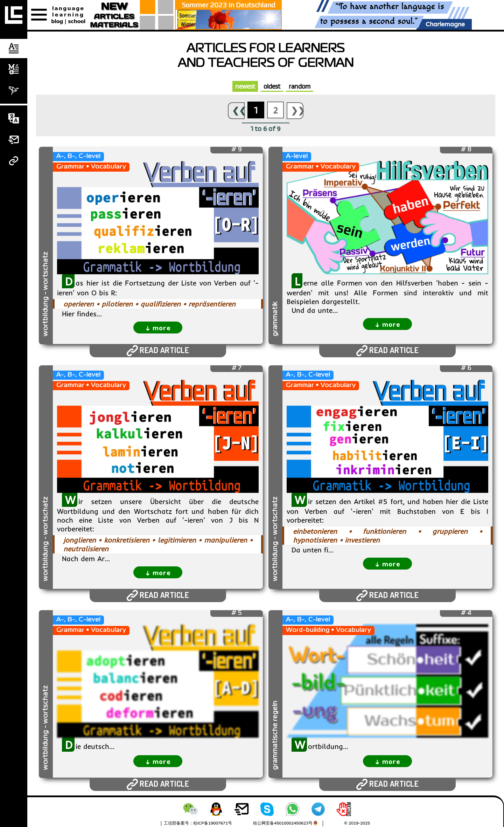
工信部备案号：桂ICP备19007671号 (198, 823)
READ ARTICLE (158, 351)
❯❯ (297, 111)
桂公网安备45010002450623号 (283, 823)
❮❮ (238, 111)
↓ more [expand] (158, 327)
